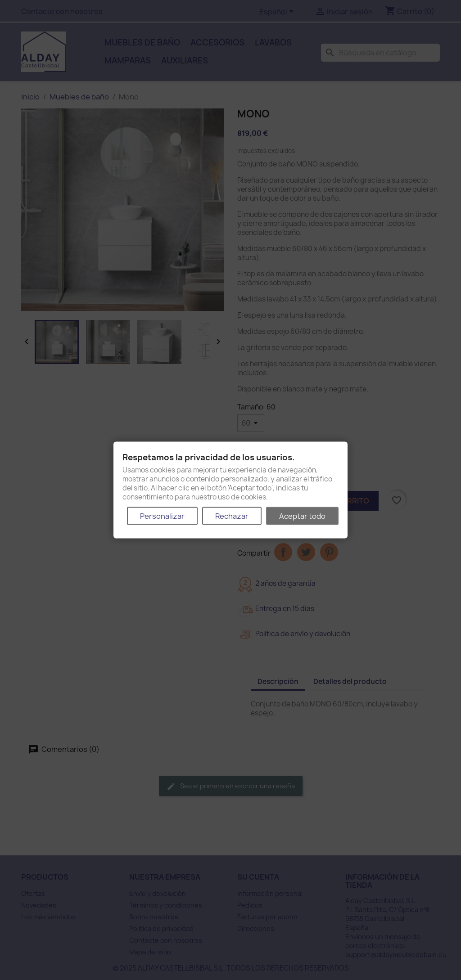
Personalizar (162, 516)
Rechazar (232, 516)
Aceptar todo (302, 516)
